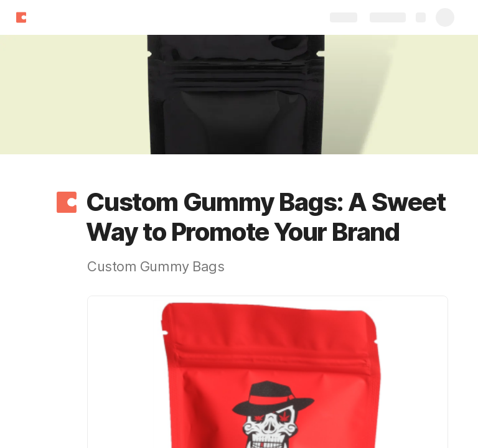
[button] (67, 202)
